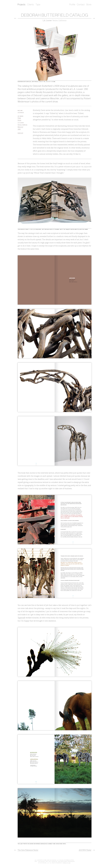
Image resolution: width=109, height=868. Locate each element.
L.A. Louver (21, 123)
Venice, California (22, 125)
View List (20, 133)
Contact (81, 5)
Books (19, 120)
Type (38, 5)
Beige (19, 118)
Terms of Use (66, 863)
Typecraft (21, 618)
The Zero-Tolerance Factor (28, 850)
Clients (30, 5)
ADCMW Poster (85, 850)
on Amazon (21, 112)
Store (89, 5)
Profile (72, 5)
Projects (22, 5)
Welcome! (20, 127)
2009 (19, 129)
